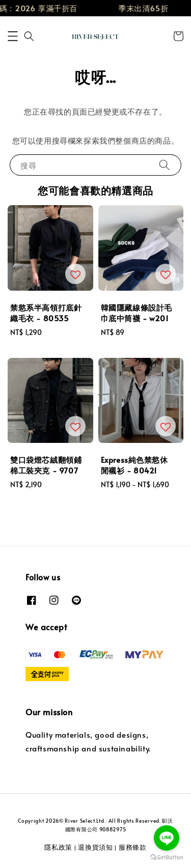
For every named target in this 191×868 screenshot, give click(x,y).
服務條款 (133, 847)
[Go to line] (167, 838)
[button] (13, 36)
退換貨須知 (95, 847)
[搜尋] (165, 165)
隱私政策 (58, 847)
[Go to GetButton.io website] (167, 858)
